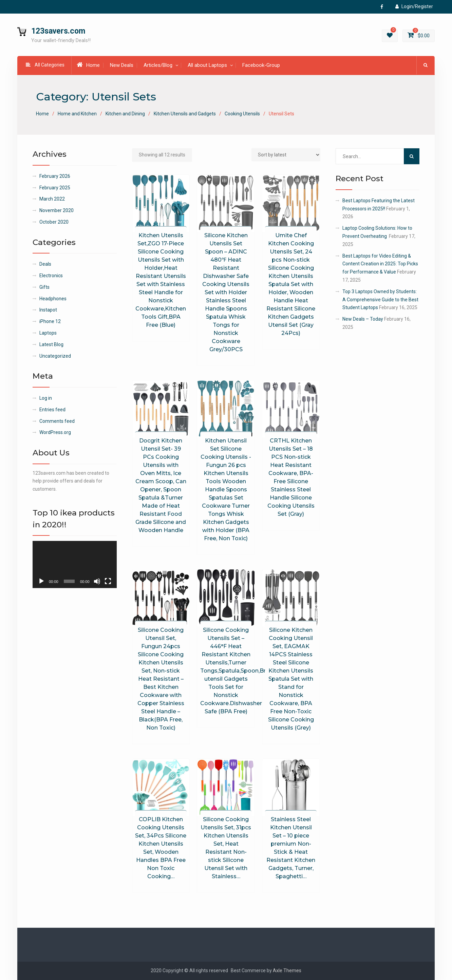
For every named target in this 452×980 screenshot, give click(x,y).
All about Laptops (207, 65)
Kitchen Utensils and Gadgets (185, 114)
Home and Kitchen (77, 114)
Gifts (44, 287)
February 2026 (55, 176)
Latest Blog (51, 344)
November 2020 (56, 210)
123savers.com (58, 31)
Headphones (53, 299)
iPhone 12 (50, 321)
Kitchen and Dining (125, 114)
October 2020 (54, 222)
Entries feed (52, 410)
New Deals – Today (363, 319)
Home (88, 65)
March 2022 (52, 199)
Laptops (48, 333)
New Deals (122, 65)
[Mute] (97, 581)
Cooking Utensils (242, 114)
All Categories (45, 65)
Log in (46, 398)
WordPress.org (55, 432)
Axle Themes (287, 970)
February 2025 (55, 188)
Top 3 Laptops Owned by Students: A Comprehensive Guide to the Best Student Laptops (380, 300)
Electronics (51, 276)
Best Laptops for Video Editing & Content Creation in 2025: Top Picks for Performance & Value (380, 264)
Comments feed (57, 421)
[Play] (41, 581)
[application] (75, 564)
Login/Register (414, 6)
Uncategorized (55, 356)
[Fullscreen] (108, 581)
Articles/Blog (158, 65)
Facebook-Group (261, 65)
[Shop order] (286, 155)
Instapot (48, 310)
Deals (45, 264)
